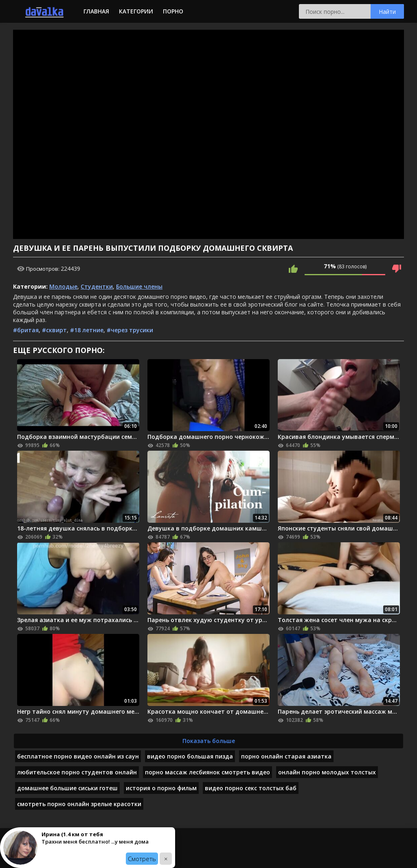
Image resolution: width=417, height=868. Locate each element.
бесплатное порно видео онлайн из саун (78, 756)
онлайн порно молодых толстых (327, 772)
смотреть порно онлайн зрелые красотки (79, 804)
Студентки (97, 286)
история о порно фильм (161, 788)
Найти (387, 12)
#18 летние (87, 330)
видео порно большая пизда (190, 756)
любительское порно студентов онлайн (77, 772)
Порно (173, 11)
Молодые (63, 286)
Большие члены (139, 286)
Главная (96, 11)
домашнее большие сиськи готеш (67, 788)
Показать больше (209, 741)
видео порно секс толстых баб (251, 788)
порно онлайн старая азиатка (286, 756)
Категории (136, 11)
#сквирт (54, 330)
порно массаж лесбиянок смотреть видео (207, 772)
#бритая (26, 330)
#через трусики (130, 330)
